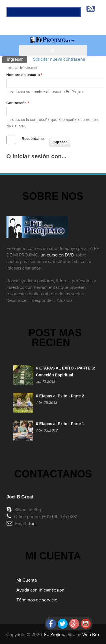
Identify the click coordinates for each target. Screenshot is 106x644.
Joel (33, 524)
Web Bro (91, 635)
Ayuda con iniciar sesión (40, 590)
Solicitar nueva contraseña (59, 59)
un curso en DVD (56, 255)
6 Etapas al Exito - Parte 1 (60, 425)
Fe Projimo (55, 635)
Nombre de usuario (24, 75)
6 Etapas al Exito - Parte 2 (60, 397)
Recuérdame (33, 139)
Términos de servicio (37, 600)
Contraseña (18, 103)
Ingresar (17, 59)
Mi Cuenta (27, 580)
